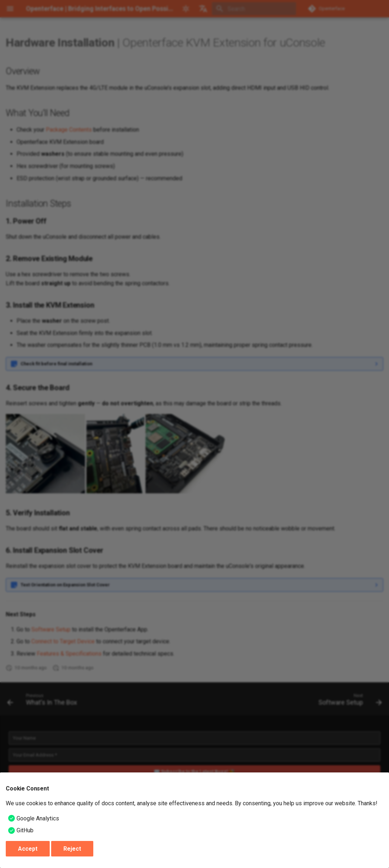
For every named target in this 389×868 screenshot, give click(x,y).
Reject (72, 849)
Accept (28, 849)
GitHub (25, 830)
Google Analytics (38, 818)
